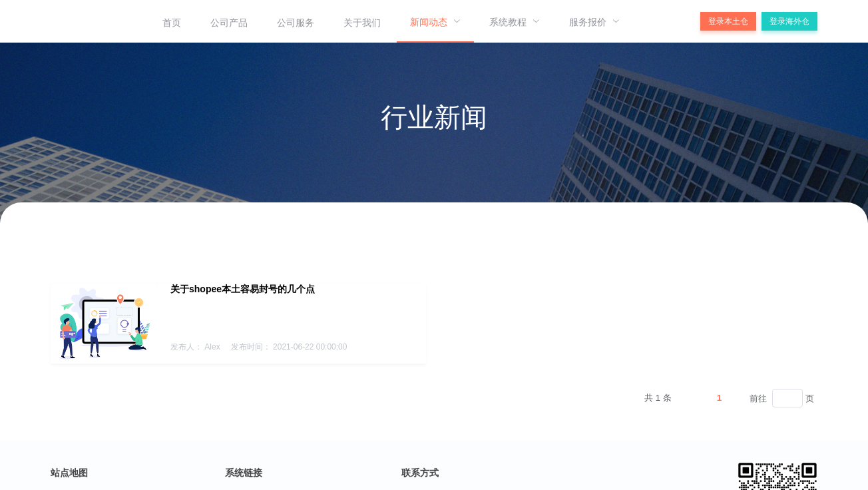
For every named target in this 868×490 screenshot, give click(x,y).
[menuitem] (172, 21)
